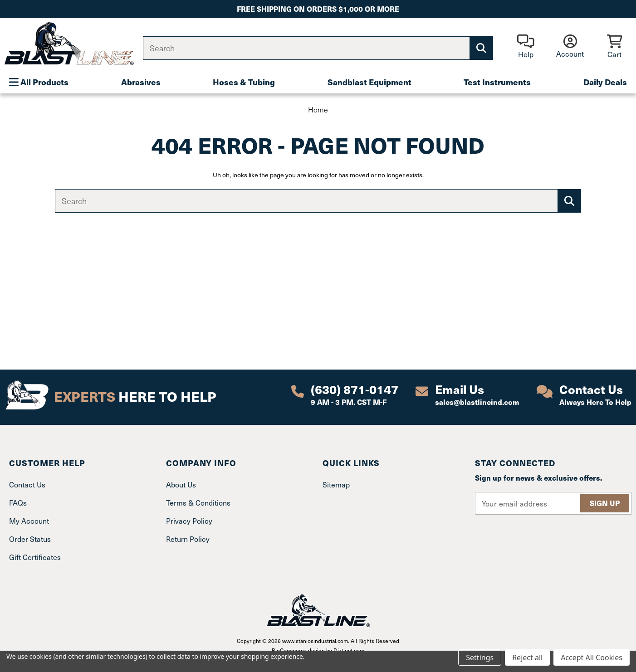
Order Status (30, 539)
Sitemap (336, 484)
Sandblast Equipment (369, 82)
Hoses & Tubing (244, 82)
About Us (181, 484)
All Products (39, 82)
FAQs (18, 502)
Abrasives (141, 82)
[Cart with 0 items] (614, 47)
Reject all (527, 657)
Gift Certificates (35, 557)
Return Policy (188, 539)
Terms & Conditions (198, 502)
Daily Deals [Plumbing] (605, 82)
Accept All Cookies (592, 657)
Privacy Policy (189, 521)
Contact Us (27, 484)
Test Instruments (497, 82)
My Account (29, 521)
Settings (480, 657)
